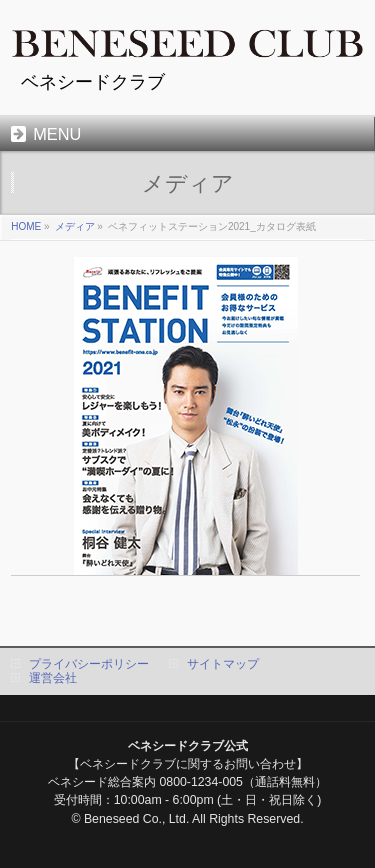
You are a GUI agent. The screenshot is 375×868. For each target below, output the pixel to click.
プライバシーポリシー (89, 664)
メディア (75, 226)
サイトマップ (223, 664)
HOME (26, 226)
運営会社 (53, 678)
